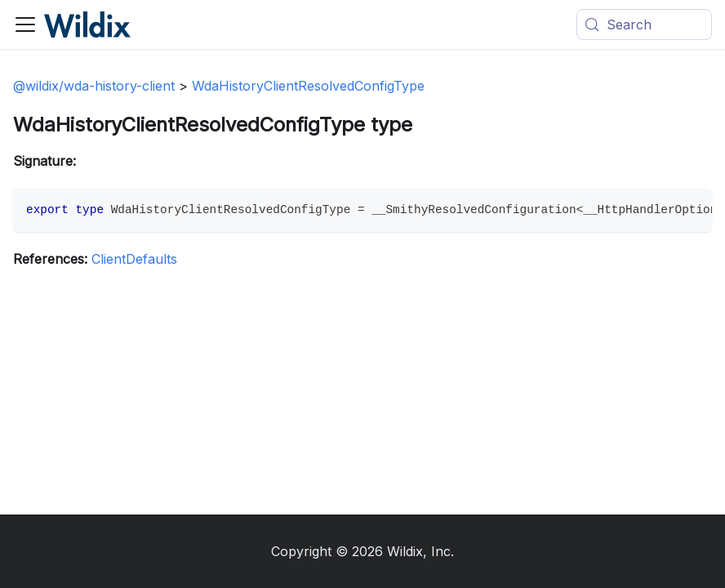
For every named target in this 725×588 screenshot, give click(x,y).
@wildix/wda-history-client (94, 86)
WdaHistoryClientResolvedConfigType (308, 86)
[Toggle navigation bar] (25, 24)
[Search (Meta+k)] (644, 24)
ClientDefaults (134, 259)
